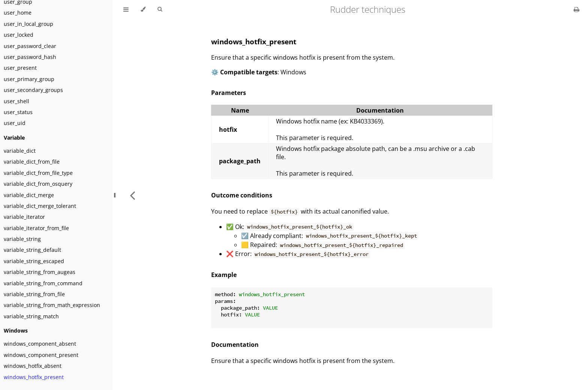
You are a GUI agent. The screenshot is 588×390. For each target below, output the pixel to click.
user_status (18, 112)
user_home (18, 13)
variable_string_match (31, 316)
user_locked (19, 35)
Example (224, 275)
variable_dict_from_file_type (38, 173)
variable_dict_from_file (32, 162)
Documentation (235, 345)
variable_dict (20, 151)
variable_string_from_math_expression (52, 305)
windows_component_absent (40, 344)
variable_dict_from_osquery (38, 184)
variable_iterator (24, 217)
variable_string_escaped (34, 261)
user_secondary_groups (33, 90)
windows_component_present (41, 355)
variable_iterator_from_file (36, 228)
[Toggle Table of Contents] (126, 9)
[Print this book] (577, 9)
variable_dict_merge (29, 195)
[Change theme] (143, 9)
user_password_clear (30, 46)
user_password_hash (30, 57)
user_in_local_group (28, 24)
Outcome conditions (242, 195)
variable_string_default (32, 250)
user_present (20, 68)
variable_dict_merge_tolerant (40, 206)
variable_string (22, 239)
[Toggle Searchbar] (160, 9)
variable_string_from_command (43, 283)
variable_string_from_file (34, 294)
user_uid (15, 123)
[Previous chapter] (132, 195)
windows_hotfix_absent (33, 366)
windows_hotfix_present (34, 377)
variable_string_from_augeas (40, 272)
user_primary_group (29, 79)
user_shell (16, 101)
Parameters (229, 93)
